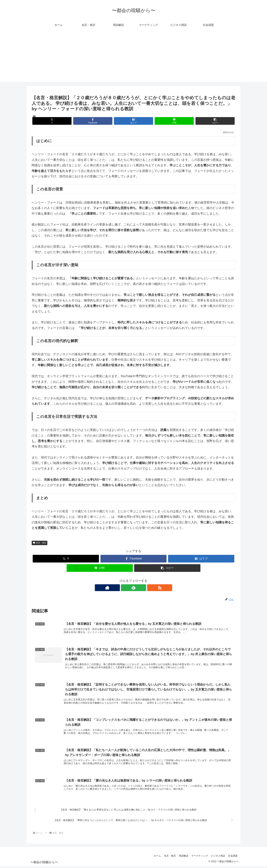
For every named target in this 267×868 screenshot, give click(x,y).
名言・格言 (40, 543)
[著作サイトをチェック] (126, 588)
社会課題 (232, 857)
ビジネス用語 (217, 857)
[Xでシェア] (65, 121)
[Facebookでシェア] (99, 121)
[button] (202, 121)
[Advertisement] (133, 58)
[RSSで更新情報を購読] (141, 588)
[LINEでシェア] (168, 121)
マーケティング (198, 857)
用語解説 (181, 857)
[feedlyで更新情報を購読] (133, 588)
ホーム (154, 857)
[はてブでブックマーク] (133, 121)
